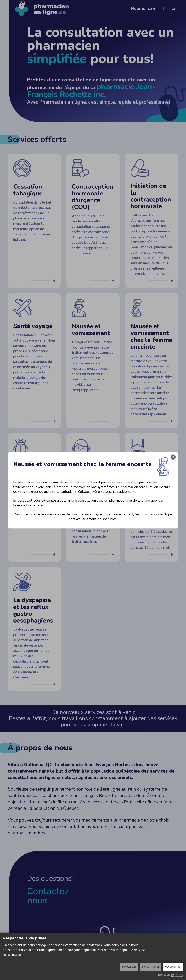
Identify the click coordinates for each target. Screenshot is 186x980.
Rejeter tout (129, 967)
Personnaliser (151, 967)
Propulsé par (170, 975)
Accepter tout (173, 967)
